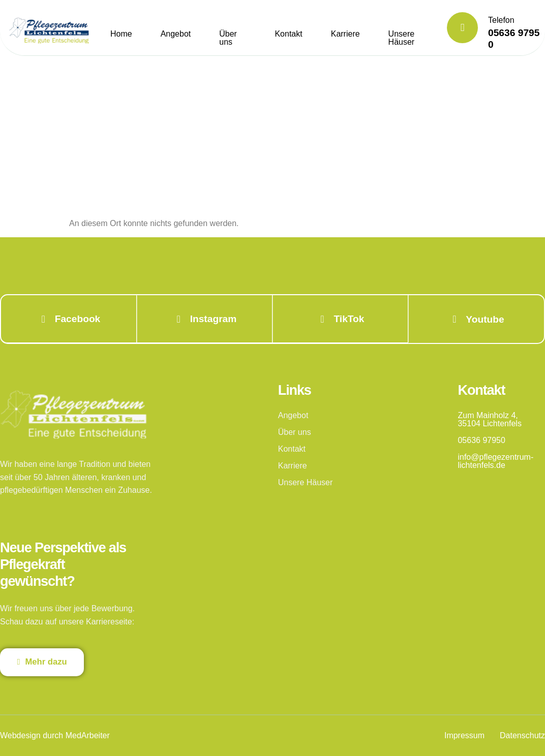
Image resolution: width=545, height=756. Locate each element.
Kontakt (288, 34)
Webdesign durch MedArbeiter (55, 735)
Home (121, 34)
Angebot (176, 34)
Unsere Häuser (402, 38)
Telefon (501, 20)
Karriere (345, 34)
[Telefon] (462, 28)
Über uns (228, 38)
